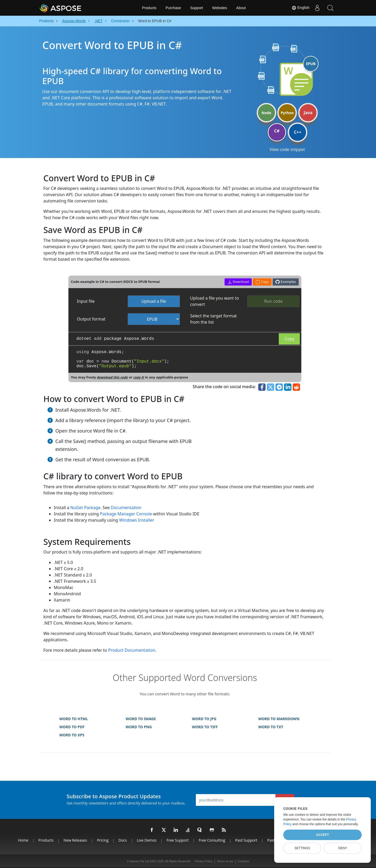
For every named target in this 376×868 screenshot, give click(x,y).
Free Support (178, 840)
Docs (123, 840)
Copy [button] (262, 282)
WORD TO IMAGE (141, 719)
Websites (219, 8)
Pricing (103, 840)
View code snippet (287, 149)
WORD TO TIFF (205, 727)
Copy (289, 339)
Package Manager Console (126, 514)
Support (196, 8)
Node (266, 113)
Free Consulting (212, 840)
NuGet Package (85, 508)
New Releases (75, 840)
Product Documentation (132, 650)
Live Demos (147, 840)
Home (23, 840)
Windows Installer (137, 520)
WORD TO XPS (72, 735)
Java (308, 113)
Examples (286, 282)
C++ (298, 132)
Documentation (126, 508)
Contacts (243, 861)
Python (287, 113)
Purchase (173, 8)
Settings (302, 848)
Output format (91, 319)
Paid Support (246, 840)
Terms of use (225, 861)
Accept (322, 835)
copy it (139, 377)
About (241, 8)
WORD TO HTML (74, 719)
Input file (86, 301)
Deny (343, 848)
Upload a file (154, 301)
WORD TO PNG (139, 727)
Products (149, 8)
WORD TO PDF (72, 727)
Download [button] (238, 282)
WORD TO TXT (271, 727)
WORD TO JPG (204, 719)
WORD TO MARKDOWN (279, 719)
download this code (112, 377)
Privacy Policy (204, 861)
